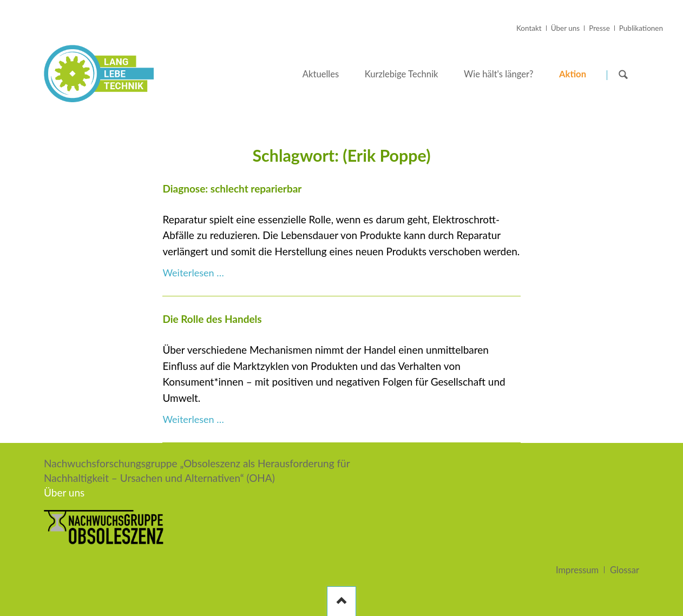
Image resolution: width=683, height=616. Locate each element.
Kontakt (529, 28)
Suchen (623, 74)
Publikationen (641, 28)
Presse (599, 28)
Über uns (565, 28)
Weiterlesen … (193, 273)
